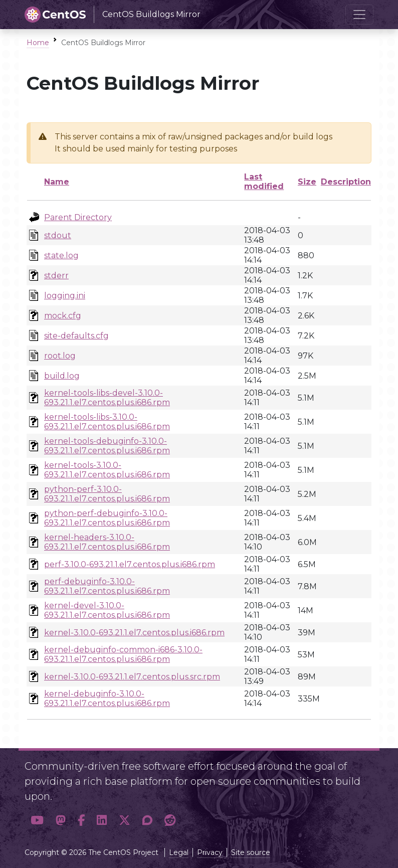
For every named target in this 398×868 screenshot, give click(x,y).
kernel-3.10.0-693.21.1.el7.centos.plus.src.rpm (132, 677)
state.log (61, 255)
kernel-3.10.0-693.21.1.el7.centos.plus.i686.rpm (134, 633)
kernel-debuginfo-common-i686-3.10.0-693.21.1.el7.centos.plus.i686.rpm (123, 654)
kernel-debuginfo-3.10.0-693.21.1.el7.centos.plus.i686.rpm (107, 699)
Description (346, 182)
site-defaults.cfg (76, 336)
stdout (58, 235)
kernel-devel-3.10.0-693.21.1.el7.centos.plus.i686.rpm (107, 610)
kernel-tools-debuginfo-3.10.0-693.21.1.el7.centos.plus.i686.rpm (107, 446)
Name (57, 182)
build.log (62, 376)
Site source (251, 852)
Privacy (210, 852)
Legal (179, 852)
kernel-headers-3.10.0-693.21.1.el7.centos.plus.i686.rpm (107, 542)
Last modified (264, 182)
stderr (56, 276)
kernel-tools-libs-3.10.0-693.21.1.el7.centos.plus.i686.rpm (107, 422)
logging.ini (65, 296)
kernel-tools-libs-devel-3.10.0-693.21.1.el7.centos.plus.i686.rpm (107, 398)
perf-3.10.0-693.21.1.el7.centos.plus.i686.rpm (130, 564)
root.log (60, 356)
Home (38, 43)
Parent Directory (78, 217)
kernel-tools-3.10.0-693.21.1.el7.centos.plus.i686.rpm (107, 470)
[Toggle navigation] (359, 15)
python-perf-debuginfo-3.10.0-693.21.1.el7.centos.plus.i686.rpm (107, 518)
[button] (37, 821)
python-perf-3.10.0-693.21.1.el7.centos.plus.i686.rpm (107, 494)
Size (307, 182)
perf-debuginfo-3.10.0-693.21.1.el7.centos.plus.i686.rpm (107, 586)
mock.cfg (63, 316)
